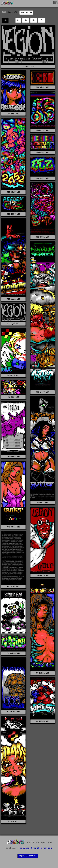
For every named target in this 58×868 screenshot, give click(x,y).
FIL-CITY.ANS (43, 392)
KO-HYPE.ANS (13, 375)
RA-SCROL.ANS (43, 673)
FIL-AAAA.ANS (13, 299)
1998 (4, 12)
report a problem (28, 856)
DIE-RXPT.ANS (13, 214)
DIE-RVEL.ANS (43, 237)
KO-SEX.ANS (13, 397)
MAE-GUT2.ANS (13, 527)
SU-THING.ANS (13, 712)
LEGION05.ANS (13, 457)
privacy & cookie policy (36, 848)
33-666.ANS (13, 114)
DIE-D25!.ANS (43, 130)
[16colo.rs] (7, 3)
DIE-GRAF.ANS (13, 192)
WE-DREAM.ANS (43, 721)
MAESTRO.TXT (13, 587)
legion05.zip (28, 66)
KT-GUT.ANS (43, 503)
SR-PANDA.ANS (13, 653)
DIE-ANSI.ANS (43, 87)
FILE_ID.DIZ (13, 324)
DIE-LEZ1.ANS (43, 178)
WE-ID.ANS (13, 821)
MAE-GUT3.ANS (43, 575)
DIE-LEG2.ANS (43, 152)
